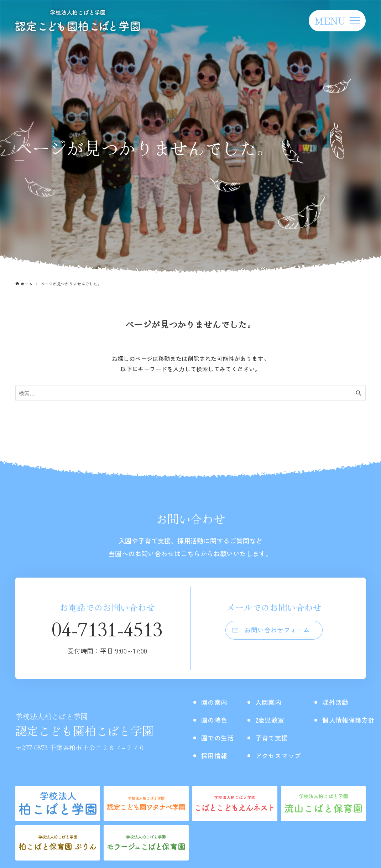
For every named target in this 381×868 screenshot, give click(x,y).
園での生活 (219, 737)
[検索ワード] (190, 393)
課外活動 (346, 702)
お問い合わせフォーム (278, 631)
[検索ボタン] (359, 393)
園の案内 (216, 702)
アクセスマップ (284, 755)
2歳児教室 (275, 720)
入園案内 (273, 702)
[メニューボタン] (337, 21)
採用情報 (216, 755)
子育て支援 (277, 737)
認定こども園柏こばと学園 (85, 725)
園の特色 (216, 720)
